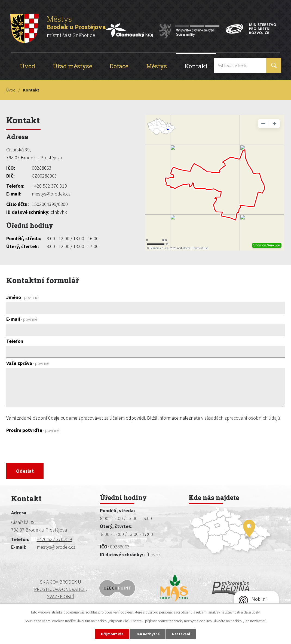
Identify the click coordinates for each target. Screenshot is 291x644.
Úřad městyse (73, 66)
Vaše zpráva (28, 363)
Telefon (15, 341)
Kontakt (196, 66)
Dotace (119, 66)
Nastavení (181, 634)
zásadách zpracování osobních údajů (242, 418)
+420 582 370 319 (49, 186)
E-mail (22, 319)
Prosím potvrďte (33, 430)
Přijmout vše (112, 634)
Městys (157, 66)
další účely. (252, 612)
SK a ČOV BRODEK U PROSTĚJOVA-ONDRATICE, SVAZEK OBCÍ (43, 589)
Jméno (22, 297)
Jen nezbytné (148, 634)
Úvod (27, 66)
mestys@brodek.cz (51, 194)
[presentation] (48, 448)
